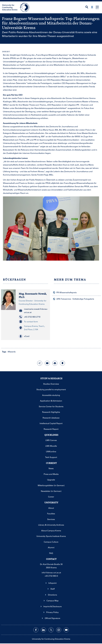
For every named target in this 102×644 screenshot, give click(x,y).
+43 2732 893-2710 (30, 317)
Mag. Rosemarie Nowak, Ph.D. (33, 296)
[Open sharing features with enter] (40, 363)
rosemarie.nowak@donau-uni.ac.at (33, 311)
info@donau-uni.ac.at (51, 572)
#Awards (12, 352)
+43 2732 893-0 (51, 576)
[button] (33, 336)
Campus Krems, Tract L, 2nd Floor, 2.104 (32, 328)
